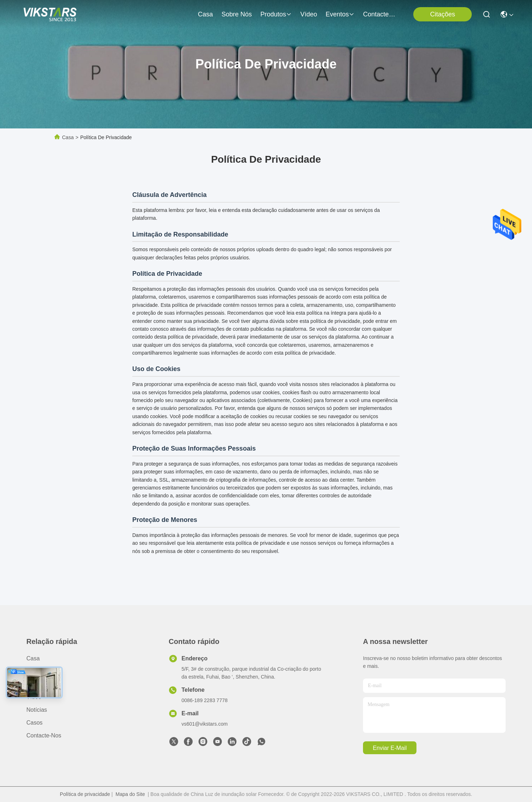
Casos (34, 723)
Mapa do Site (130, 794)
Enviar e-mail (390, 748)
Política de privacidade (85, 794)
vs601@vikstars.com (204, 724)
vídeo (309, 14)
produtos (276, 14)
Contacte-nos (380, 14)
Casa (205, 14)
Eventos (340, 14)
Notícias (37, 710)
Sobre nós (237, 14)
